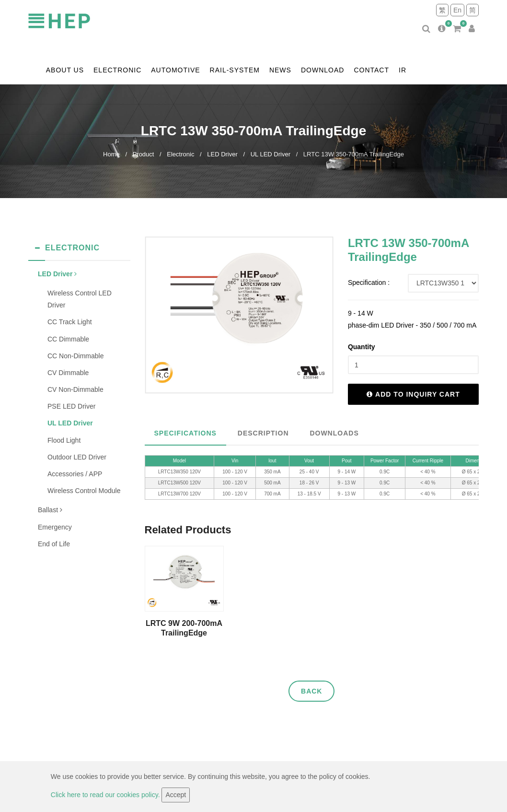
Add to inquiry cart (413, 394)
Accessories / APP (75, 474)
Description (263, 433)
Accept (176, 795)
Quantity (362, 347)
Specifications (185, 433)
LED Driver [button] (57, 274)
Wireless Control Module (84, 491)
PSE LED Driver (71, 406)
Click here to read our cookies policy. (106, 795)
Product (144, 154)
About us (65, 70)
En (457, 10)
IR (403, 70)
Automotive (175, 70)
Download (323, 70)
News (280, 70)
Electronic (117, 70)
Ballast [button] (50, 510)
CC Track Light (70, 322)
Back (311, 691)
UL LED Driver (271, 154)
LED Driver (222, 154)
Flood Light (64, 440)
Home (111, 154)
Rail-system (235, 70)
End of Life (54, 544)
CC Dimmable (68, 339)
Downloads (334, 433)
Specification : (369, 282)
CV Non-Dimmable (75, 389)
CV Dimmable (68, 373)
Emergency (55, 527)
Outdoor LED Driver (77, 457)
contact (371, 70)
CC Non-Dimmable (75, 356)
